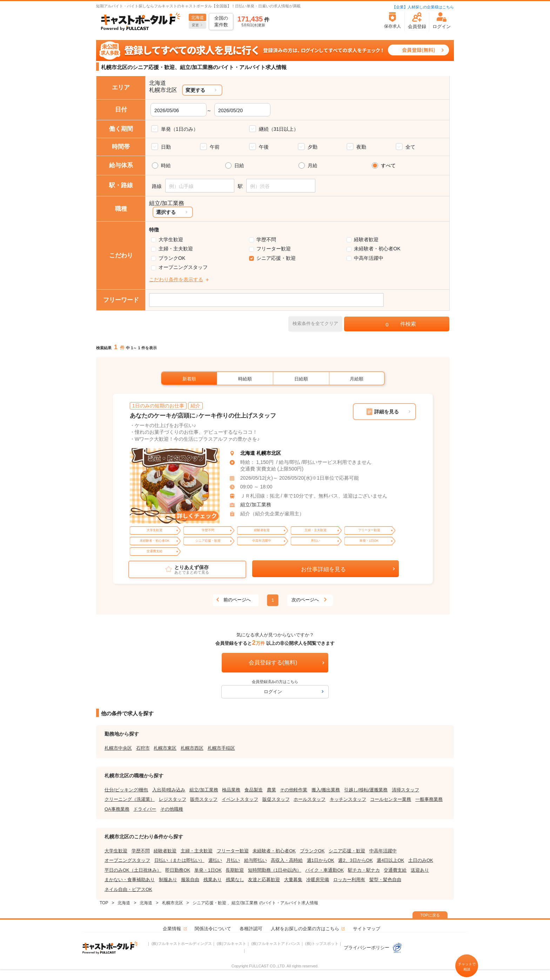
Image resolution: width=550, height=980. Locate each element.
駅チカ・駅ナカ (364, 870)
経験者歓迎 (366, 239)
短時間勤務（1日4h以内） (275, 870)
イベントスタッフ (240, 799)
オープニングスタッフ (183, 267)
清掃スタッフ (405, 790)
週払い (215, 860)
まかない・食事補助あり (130, 880)
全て (410, 147)
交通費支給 (395, 870)
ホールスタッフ (310, 799)
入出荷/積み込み (169, 790)
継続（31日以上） (279, 129)
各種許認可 (251, 929)
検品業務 (231, 790)
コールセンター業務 (391, 799)
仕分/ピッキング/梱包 (126, 790)
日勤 (166, 147)
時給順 (245, 379)
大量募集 (293, 880)
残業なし (235, 880)
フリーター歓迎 (274, 249)
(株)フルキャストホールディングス (182, 944)
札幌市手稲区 (221, 748)
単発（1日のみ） (180, 129)
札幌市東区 (165, 748)
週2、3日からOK (355, 860)
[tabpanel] (175, 486)
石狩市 (143, 748)
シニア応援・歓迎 (276, 258)
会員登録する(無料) (273, 663)
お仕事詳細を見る (323, 569)
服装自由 (190, 880)
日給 (239, 165)
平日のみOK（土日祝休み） (133, 870)
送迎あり (420, 870)
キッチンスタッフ (348, 799)
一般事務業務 (429, 799)
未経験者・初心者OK (377, 249)
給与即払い (256, 860)
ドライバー (145, 809)
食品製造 (254, 790)
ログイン (273, 692)
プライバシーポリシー (373, 948)
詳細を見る (387, 412)
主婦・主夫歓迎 (176, 249)
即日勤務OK (178, 870)
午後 (264, 147)
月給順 (357, 379)
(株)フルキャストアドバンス (276, 944)
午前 (215, 147)
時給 (166, 165)
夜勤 (361, 147)
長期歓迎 (235, 870)
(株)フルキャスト (232, 944)
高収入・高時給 (287, 860)
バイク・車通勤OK (324, 870)
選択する (166, 212)
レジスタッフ (173, 799)
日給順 (301, 379)
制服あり (168, 880)
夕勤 (313, 147)
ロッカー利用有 (349, 880)
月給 (313, 165)
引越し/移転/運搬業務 (366, 790)
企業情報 (172, 929)
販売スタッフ (204, 799)
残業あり (213, 880)
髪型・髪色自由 (385, 880)
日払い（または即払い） (179, 860)
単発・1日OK (208, 870)
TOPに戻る (430, 915)
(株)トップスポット (322, 944)
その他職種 (172, 809)
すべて (388, 165)
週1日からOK (321, 860)
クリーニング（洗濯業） (130, 799)
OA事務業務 (117, 809)
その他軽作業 (294, 790)
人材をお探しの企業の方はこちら (305, 929)
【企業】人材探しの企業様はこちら (423, 7)
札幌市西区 (192, 748)
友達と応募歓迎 (264, 880)
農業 (271, 790)
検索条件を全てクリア (315, 323)
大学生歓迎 (171, 239)
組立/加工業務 (256, 505)
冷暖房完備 (318, 880)
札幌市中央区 (118, 748)
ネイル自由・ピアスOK (128, 889)
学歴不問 (266, 239)
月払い (233, 860)
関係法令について (213, 929)
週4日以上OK (390, 860)
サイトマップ (367, 929)
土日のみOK (421, 860)
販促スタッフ (276, 799)
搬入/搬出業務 (326, 790)
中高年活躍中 (369, 258)
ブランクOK (172, 258)
